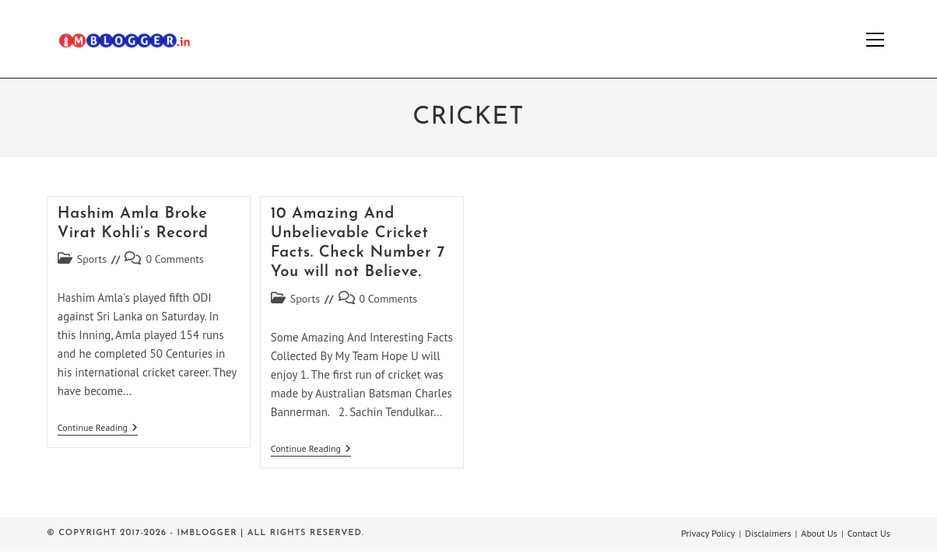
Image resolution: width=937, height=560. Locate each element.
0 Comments (175, 259)
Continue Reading (98, 429)
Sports (92, 259)
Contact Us (869, 533)
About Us (819, 533)
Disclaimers (768, 533)
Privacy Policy (708, 533)
